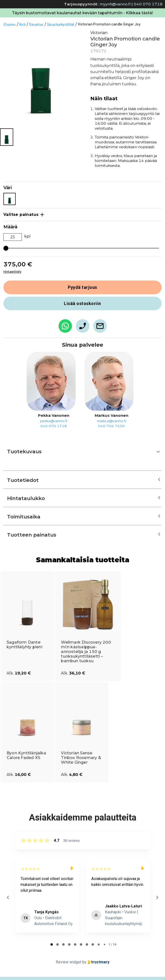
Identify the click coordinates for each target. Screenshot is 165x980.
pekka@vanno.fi (54, 421)
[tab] (52, 944)
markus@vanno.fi (111, 421)
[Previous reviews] (8, 897)
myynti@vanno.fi (115, 4)
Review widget (69, 962)
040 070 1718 (148, 4)
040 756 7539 (111, 426)
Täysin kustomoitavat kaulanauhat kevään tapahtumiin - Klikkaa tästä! (82, 13)
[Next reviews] (157, 897)
